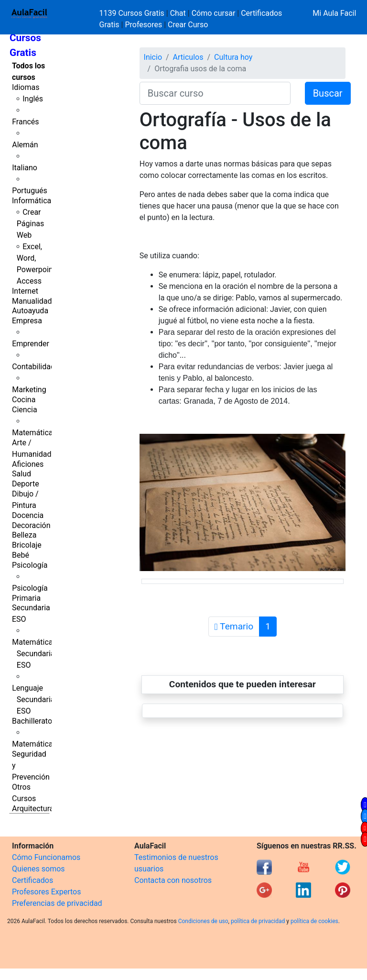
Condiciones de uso (203, 921)
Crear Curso (188, 25)
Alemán (25, 145)
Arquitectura (33, 809)
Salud (22, 474)
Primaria (26, 598)
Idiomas (26, 87)
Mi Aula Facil (334, 13)
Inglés (33, 99)
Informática (32, 201)
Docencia (28, 515)
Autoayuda (30, 311)
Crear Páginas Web (30, 224)
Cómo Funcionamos (46, 857)
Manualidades (36, 301)
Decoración (31, 525)
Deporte (26, 484)
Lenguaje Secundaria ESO (33, 699)
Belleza (24, 535)
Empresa (27, 321)
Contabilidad (33, 367)
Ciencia (25, 410)
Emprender (31, 344)
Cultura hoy (233, 57)
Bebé (21, 555)
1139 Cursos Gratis (133, 13)
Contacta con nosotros (173, 880)
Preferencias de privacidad (57, 903)
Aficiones (28, 464)
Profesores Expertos (46, 892)
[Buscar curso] (215, 93)
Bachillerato (32, 721)
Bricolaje (27, 545)
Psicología (30, 565)
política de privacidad (258, 921)
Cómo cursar (214, 13)
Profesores (143, 25)
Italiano (25, 168)
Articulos (188, 57)
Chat (178, 13)
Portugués (30, 191)
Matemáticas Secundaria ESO (34, 654)
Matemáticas (34, 433)
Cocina (24, 400)
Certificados (32, 880)
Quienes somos (38, 869)
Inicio (153, 57)
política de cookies (314, 921)
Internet (25, 291)
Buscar (328, 93)
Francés (25, 122)
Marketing (29, 390)
